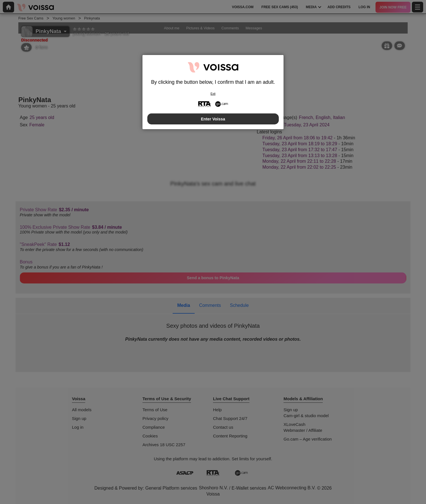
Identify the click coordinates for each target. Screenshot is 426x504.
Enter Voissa (213, 119)
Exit (213, 94)
